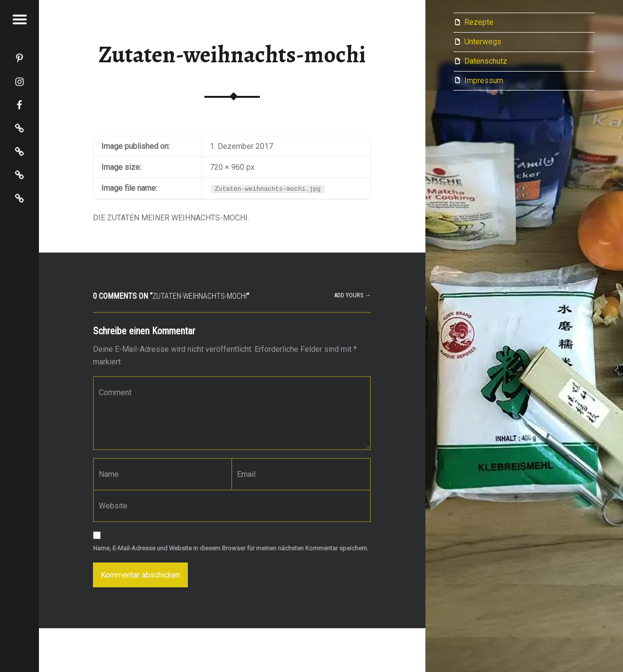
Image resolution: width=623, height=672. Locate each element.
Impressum (484, 81)
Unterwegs (483, 42)
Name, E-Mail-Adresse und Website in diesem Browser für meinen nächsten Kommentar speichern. (231, 548)
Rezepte (479, 22)
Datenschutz (486, 61)
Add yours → (353, 295)
